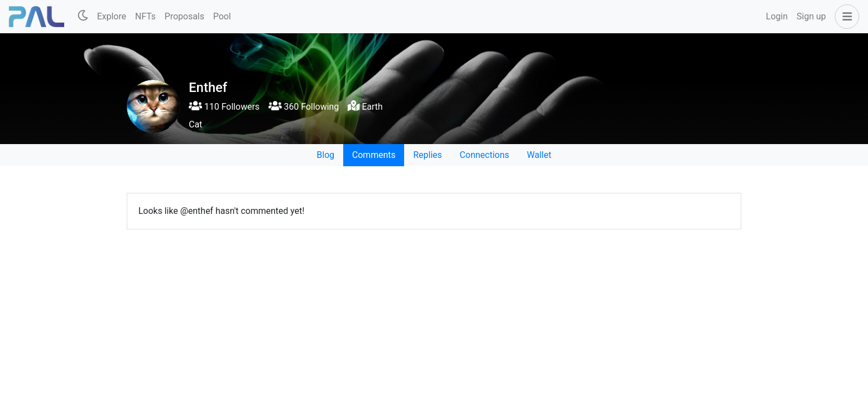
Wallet (539, 155)
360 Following (304, 107)
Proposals (184, 16)
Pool (222, 16)
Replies (427, 155)
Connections (484, 155)
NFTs (145, 16)
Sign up (811, 16)
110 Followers (224, 107)
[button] (845, 17)
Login (777, 16)
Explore (112, 16)
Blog (325, 155)
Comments (374, 155)
